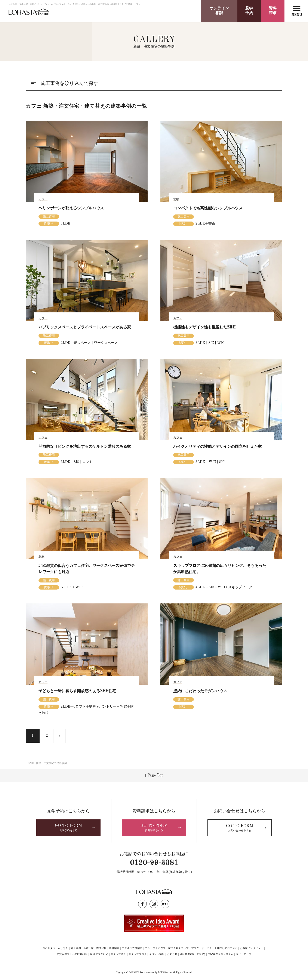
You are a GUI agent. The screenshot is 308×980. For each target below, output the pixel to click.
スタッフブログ (138, 954)
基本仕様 (89, 948)
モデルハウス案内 (132, 948)
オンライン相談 (219, 11)
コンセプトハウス (155, 948)
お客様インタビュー (252, 948)
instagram (154, 904)
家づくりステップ (178, 948)
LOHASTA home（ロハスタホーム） (29, 13)
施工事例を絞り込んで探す (64, 84)
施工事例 (76, 948)
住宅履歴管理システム (221, 954)
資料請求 (273, 11)
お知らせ (172, 954)
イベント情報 (157, 954)
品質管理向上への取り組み (72, 954)
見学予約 (249, 11)
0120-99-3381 (154, 863)
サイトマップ (244, 954)
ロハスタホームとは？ (55, 948)
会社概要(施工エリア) (192, 954)
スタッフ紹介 (118, 954)
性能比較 (101, 948)
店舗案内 (114, 948)
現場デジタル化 (99, 954)
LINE (165, 904)
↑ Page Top (154, 775)
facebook (142, 904)
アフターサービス (201, 948)
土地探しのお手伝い (226, 948)
